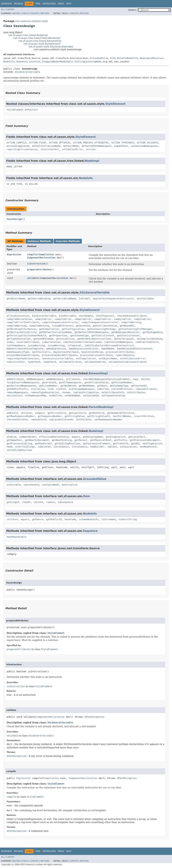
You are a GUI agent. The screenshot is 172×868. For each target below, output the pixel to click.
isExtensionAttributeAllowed (82, 342)
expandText (121, 146)
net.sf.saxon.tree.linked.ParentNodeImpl (37, 38)
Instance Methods (39, 241)
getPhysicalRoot (101, 440)
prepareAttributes (39, 270)
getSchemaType (79, 336)
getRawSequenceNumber (21, 416)
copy (135, 379)
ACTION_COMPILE (16, 143)
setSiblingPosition (19, 450)
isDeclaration (51, 342)
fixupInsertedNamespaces (23, 382)
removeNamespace (17, 392)
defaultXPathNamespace (96, 146)
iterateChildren (17, 420)
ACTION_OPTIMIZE (60, 143)
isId (50, 389)
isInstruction (36, 264)
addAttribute (15, 379)
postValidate (145, 298)
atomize (12, 437)
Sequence (22, 62)
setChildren (84, 420)
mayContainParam (92, 352)
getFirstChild (57, 413)
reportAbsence (125, 355)
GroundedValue (99, 58)
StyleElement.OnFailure (22, 110)
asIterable (14, 485)
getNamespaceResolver (126, 332)
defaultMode (71, 146)
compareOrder (28, 437)
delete (145, 379)
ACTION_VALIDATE (147, 143)
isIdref (61, 389)
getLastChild (77, 413)
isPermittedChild (147, 342)
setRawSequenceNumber (109, 420)
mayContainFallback (66, 352)
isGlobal (84, 298)
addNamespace (35, 379)
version (91, 149)
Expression (14, 254)
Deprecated (49, 4)
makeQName (108, 349)
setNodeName (72, 396)
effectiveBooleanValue (54, 437)
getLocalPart (137, 437)
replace (112, 447)
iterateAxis (61, 447)
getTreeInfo (121, 443)
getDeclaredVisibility (21, 332)
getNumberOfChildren (121, 413)
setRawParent (148, 447)
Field (25, 13)
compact (40, 413)
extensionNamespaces (145, 146)
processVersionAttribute (96, 355)
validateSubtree (95, 362)
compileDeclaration (19, 319)
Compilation (46, 254)
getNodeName (87, 386)
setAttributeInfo (113, 392)
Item (113, 58)
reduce (50, 502)
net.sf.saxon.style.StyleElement (42, 44)
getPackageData (152, 332)
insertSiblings (25, 447)
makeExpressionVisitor (84, 349)
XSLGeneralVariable (27, 72)
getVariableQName (65, 298)
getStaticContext (103, 336)
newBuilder (97, 447)
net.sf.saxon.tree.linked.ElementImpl (40, 41)
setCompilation (86, 358)
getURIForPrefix (17, 389)
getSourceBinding (39, 298)
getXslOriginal (124, 339)
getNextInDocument (37, 440)
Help (69, 4)
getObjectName (16, 298)
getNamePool (14, 440)
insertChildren (144, 416)
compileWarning (131, 322)
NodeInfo (9, 62)
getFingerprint (116, 437)
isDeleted (44, 447)
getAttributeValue (105, 326)
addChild (12, 413)
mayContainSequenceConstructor (113, 298)
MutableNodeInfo (127, 58)
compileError (43, 319)
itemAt (26, 502)
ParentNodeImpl (101, 407)
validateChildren (70, 362)
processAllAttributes (120, 352)
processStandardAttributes (60, 355)
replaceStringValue (86, 392)
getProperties (58, 336)
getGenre (38, 519)
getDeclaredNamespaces (21, 386)
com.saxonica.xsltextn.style (31, 21)
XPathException (94, 717)
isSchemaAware (16, 345)
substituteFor (16, 362)
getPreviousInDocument (145, 440)
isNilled (103, 389)
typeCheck (34, 362)
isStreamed (109, 519)
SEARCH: (133, 10)
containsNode (50, 485)
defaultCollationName (46, 146)
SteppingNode (50, 62)
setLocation (14, 396)
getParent (81, 440)
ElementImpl (98, 373)
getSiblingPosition (68, 443)
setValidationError (133, 358)
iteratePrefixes (122, 389)
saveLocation (128, 447)
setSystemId (91, 396)
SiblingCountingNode (88, 62)
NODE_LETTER (14, 167)
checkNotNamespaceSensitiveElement (106, 379)
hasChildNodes (122, 416)
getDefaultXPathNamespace (92, 332)
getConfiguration (73, 329)
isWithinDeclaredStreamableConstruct (109, 345)
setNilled (55, 396)
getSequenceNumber (50, 416)
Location (35, 62)
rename (66, 392)
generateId (83, 326)
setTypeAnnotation (113, 396)
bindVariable (67, 316)
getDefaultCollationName (55, 332)
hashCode (70, 519)
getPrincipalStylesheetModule (26, 336)
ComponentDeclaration (41, 258)
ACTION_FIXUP (38, 143)
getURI (135, 443)
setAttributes (136, 392)
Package (18, 4)
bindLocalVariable (44, 316)
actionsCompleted (18, 146)
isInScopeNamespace (82, 389)
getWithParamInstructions (94, 339)
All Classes (8, 9)
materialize (70, 485)
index (10, 342)
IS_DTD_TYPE (14, 184)
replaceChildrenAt (61, 420)
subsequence (65, 502)
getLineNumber (48, 386)
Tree (38, 4)
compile (32, 254)
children (26, 413)
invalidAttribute (28, 342)
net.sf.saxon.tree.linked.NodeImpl (28, 35)
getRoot (102, 386)
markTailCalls (41, 352)
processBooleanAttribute (23, 355)
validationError (72, 149)
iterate (38, 502)
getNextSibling (62, 440)
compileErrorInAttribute (23, 322)
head (9, 447)
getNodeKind (68, 386)
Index (61, 4)
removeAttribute (146, 389)
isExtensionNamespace (119, 342)
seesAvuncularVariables (58, 358)
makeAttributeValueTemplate (25, 349)
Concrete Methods (68, 241)
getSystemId (139, 386)
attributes (73, 379)
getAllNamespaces (70, 382)
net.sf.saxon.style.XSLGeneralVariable (51, 47)
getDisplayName (93, 437)
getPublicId (54, 519)
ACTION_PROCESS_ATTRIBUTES (91, 143)
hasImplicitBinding (150, 339)
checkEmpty (86, 316)
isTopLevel (74, 345)
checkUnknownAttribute (132, 316)
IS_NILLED (31, 184)
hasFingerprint (152, 443)
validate (33, 278)
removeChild (38, 420)
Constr (34, 13)
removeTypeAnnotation (45, 392)
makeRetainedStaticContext (135, 349)
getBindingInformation (21, 329)
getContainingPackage (101, 329)
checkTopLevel (105, 316)
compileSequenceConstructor (60, 322)
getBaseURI (127, 326)
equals (76, 437)
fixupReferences (62, 326)
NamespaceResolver (152, 58)
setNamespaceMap (36, 396)
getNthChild (96, 413)
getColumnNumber (122, 382)
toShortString (128, 519)
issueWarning (36, 345)
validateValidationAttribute (128, 362)
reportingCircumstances (22, 149)
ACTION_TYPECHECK (123, 143)
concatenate (31, 485)
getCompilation (49, 329)
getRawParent (43, 443)
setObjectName (108, 358)
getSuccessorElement (96, 443)
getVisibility (65, 339)
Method (45, 13)
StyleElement (115, 104)
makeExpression (56, 349)
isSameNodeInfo (89, 519)
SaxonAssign (14, 219)
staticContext (50, 149)
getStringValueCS (99, 416)
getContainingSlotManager (135, 329)
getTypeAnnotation (19, 339)
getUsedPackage (43, 339)
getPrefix (121, 440)
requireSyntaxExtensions (23, 358)
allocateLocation (18, 316)
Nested (16, 13)
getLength (13, 502)
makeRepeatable (16, 537)
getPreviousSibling (19, 443)
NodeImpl (66, 62)
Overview (6, 4)
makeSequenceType (18, 352)
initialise (38, 389)
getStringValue (75, 416)
